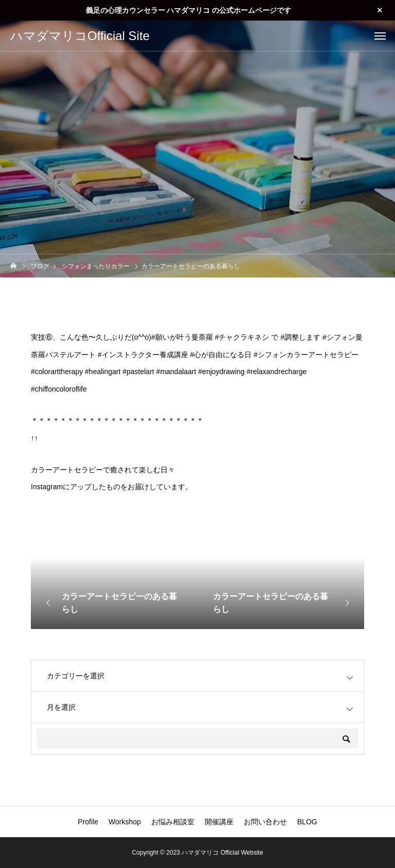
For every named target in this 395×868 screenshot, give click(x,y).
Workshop (125, 822)
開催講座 (219, 822)
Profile (88, 822)
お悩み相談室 (173, 822)
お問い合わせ (265, 822)
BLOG (307, 822)
